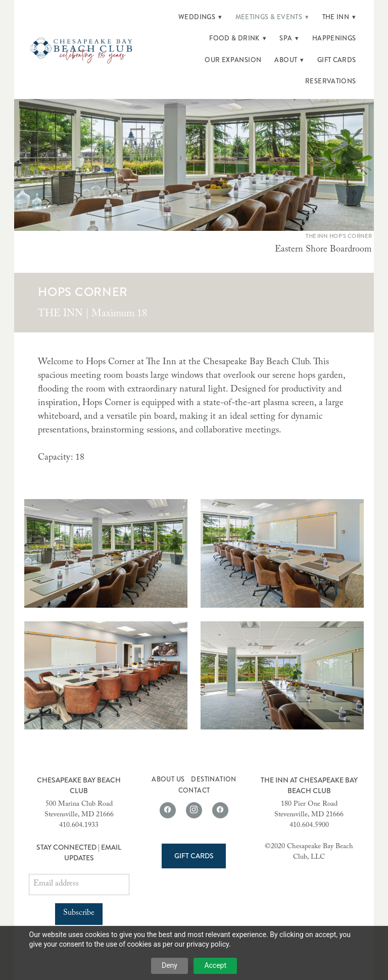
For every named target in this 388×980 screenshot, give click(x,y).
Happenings (334, 38)
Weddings (200, 17)
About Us (168, 779)
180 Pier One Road (309, 805)
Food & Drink (238, 38)
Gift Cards (337, 60)
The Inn (339, 17)
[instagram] (194, 810)
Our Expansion (233, 60)
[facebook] (168, 810)
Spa (289, 38)
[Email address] (79, 885)
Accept (215, 965)
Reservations (331, 81)
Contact (194, 791)
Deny (169, 965)
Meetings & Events (272, 17)
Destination (213, 779)
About (289, 60)
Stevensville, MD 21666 (79, 815)
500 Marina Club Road (79, 805)
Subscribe (79, 914)
